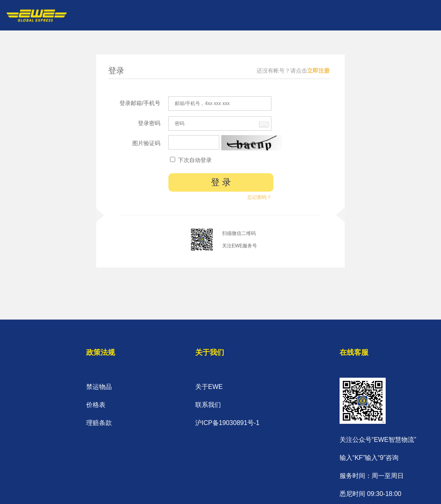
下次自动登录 (191, 160)
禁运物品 (99, 387)
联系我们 (208, 405)
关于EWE (209, 387)
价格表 (96, 405)
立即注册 (318, 71)
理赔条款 (99, 423)
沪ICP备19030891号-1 (227, 423)
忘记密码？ (259, 197)
